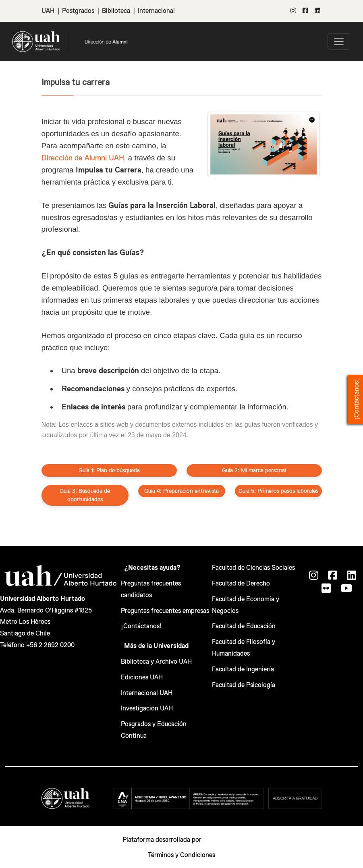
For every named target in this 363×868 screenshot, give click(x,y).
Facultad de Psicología (244, 685)
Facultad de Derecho (241, 584)
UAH (48, 11)
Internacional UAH (147, 693)
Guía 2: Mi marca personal (254, 470)
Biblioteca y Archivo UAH (156, 662)
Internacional (156, 11)
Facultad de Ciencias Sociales (253, 568)
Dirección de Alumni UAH (83, 158)
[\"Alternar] (339, 42)
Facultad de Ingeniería (243, 669)
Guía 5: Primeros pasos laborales (278, 491)
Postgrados (78, 11)
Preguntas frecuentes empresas (165, 611)
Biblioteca (116, 11)
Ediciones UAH (142, 677)
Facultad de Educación (244, 626)
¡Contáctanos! (141, 626)
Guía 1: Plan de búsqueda (109, 470)
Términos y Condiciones (181, 855)
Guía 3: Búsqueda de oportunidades (85, 495)
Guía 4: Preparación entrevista (181, 491)
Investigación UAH (147, 708)
